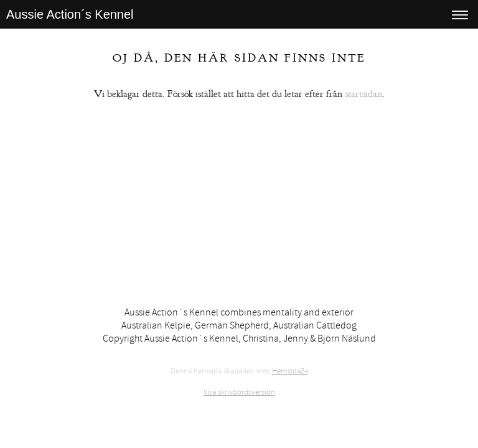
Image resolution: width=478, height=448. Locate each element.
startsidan (363, 94)
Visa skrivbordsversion (239, 392)
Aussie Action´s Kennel (70, 14)
